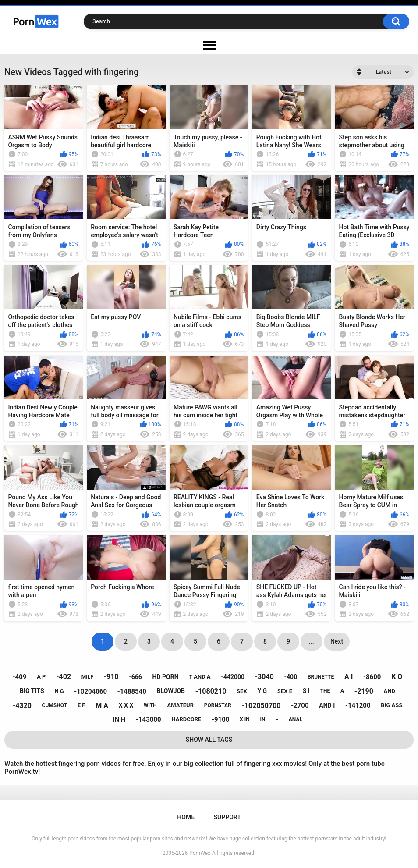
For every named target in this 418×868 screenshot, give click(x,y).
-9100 (220, 719)
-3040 (264, 677)
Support (227, 817)
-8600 (372, 677)
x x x (126, 705)
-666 (135, 677)
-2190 (364, 691)
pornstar (218, 705)
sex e (285, 691)
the (325, 691)
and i (327, 705)
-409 (20, 677)
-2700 (300, 705)
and (390, 691)
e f (81, 705)
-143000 (149, 719)
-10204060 (90, 691)
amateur (181, 705)
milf (87, 677)
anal (296, 719)
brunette (321, 677)
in (262, 719)
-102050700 (261, 706)
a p (41, 677)
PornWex (200, 853)
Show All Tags (209, 740)
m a (102, 706)
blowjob (171, 691)
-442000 (233, 677)
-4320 (22, 706)
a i (349, 677)
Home (186, 817)
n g (59, 691)
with (150, 705)
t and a (200, 677)
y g (262, 691)
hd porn (166, 677)
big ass (391, 705)
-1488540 (132, 691)
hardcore (186, 719)
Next (337, 641)
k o (397, 677)
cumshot (55, 705)
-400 (291, 677)
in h (119, 719)
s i (306, 691)
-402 (64, 677)
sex (242, 691)
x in (245, 719)
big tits (32, 691)
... (312, 641)
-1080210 (211, 691)
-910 (111, 677)
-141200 (358, 705)
